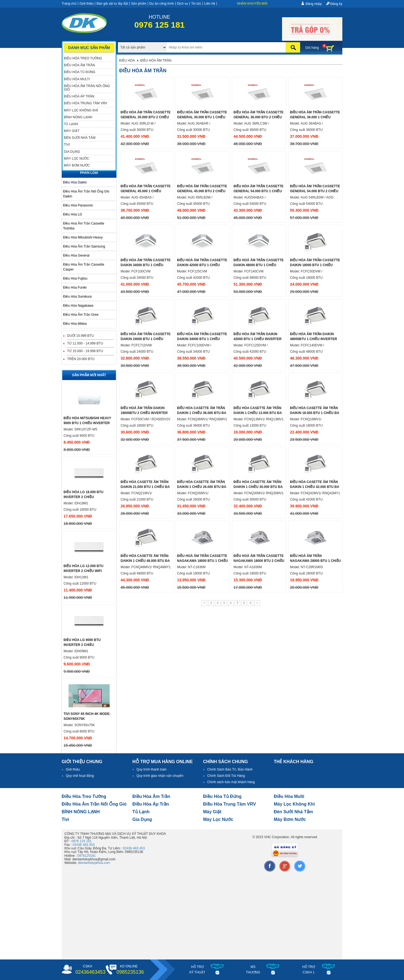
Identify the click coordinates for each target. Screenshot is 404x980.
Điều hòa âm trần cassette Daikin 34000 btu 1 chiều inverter (202, 339)
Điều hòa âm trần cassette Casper (84, 267)
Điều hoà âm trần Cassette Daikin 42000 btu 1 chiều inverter (202, 265)
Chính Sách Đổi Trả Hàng (226, 776)
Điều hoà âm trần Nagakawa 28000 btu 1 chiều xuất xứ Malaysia (315, 561)
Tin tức (196, 4)
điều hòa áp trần (151, 804)
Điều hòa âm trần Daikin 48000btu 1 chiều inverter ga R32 (314, 339)
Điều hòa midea (75, 324)
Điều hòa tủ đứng (222, 796)
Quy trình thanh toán (151, 769)
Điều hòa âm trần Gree (81, 315)
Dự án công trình (162, 4)
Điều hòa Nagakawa (78, 306)
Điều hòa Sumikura (77, 297)
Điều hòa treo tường (84, 796)
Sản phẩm (139, 4)
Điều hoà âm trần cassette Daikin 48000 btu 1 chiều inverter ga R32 (259, 265)
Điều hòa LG (73, 214)
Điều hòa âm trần (151, 796)
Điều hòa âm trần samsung (84, 246)
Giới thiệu (86, 4)
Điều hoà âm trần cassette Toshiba (84, 226)
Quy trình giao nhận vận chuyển (160, 776)
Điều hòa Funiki (75, 288)
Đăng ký (336, 4)
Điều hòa (127, 61)
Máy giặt (212, 812)
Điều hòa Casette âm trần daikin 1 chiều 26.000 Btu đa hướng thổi (202, 487)
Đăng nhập (314, 4)
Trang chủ (69, 4)
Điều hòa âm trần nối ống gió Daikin (86, 194)
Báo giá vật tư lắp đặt (112, 4)
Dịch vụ (183, 4)
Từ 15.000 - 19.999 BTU (85, 351)
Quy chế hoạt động (80, 776)
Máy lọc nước (218, 819)
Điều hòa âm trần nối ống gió (94, 804)
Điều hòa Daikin (75, 182)
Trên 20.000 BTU (81, 359)
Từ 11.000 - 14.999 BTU (85, 343)
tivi (65, 819)
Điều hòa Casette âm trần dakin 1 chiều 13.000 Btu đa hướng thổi (258, 413)
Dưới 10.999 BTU (80, 336)
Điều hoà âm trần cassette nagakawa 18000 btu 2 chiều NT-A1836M (259, 561)
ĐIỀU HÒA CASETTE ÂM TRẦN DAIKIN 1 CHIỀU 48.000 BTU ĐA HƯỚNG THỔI (145, 561)
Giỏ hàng (312, 48)
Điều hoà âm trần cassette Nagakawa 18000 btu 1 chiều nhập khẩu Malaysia (202, 561)
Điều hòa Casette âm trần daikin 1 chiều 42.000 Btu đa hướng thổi (315, 487)
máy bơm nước (290, 819)
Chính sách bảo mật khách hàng (231, 782)
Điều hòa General (76, 255)
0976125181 (86, 856)
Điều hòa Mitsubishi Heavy (83, 237)
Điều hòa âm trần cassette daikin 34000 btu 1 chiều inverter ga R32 (146, 265)
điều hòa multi (289, 796)
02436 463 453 (84, 845)
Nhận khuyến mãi (252, 4)
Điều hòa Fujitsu (75, 278)
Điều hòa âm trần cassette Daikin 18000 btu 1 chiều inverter (315, 265)
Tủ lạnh (141, 812)
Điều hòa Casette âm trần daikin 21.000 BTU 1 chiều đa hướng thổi (145, 487)
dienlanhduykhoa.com (94, 863)
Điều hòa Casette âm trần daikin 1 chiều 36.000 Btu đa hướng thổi (202, 413)
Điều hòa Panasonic (78, 205)
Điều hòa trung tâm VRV (230, 804)
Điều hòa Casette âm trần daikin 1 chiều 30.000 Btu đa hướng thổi (258, 487)
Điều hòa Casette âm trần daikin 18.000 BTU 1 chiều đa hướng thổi (315, 413)
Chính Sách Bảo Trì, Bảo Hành (230, 769)
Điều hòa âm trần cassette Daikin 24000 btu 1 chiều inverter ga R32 (146, 339)
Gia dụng (142, 819)
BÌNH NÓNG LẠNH (81, 812)
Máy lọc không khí (294, 804)
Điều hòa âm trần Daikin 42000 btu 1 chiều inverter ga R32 (258, 339)
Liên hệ (210, 4)
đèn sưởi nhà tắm (293, 812)
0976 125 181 (82, 841)
